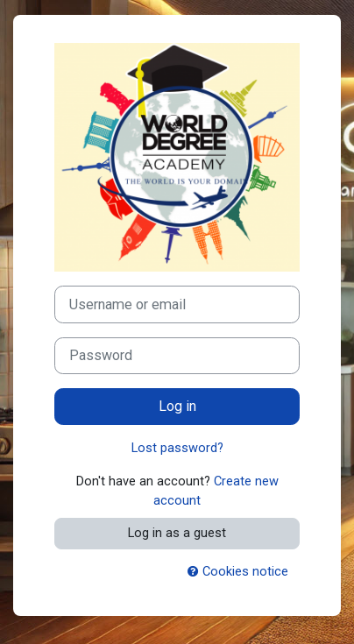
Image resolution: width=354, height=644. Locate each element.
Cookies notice (238, 571)
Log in (177, 406)
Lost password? (177, 448)
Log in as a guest (177, 533)
